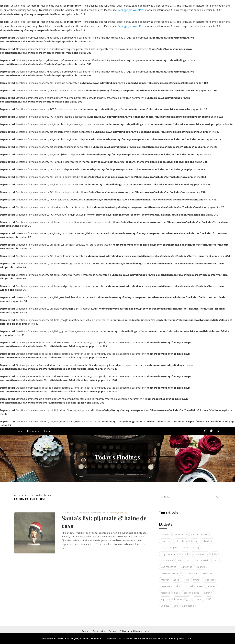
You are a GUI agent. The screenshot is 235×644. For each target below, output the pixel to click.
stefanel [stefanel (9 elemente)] (208, 591)
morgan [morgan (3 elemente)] (165, 578)
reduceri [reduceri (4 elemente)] (211, 584)
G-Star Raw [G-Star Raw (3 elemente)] (167, 558)
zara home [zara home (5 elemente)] (188, 604)
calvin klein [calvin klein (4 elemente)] (207, 539)
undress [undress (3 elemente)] (165, 604)
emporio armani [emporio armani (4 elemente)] (169, 552)
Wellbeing (123, 511)
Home (19, 429)
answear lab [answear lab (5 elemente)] (180, 533)
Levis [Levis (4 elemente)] (216, 558)
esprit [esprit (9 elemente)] (185, 552)
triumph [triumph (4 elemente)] (198, 597)
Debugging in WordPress (132, 9)
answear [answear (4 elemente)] (165, 533)
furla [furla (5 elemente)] (215, 552)
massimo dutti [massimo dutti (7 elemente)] (191, 571)
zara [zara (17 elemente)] (176, 604)
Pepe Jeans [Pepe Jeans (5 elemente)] (210, 578)
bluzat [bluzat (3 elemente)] (194, 539)
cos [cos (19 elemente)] (163, 545)
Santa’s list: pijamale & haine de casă (104, 520)
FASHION (113, 511)
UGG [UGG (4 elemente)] (209, 597)
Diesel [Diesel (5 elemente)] (185, 545)
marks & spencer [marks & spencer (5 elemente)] (170, 571)
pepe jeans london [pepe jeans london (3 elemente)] (171, 584)
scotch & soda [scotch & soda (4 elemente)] (192, 591)
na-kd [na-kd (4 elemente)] (176, 578)
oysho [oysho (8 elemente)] (196, 578)
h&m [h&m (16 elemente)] (189, 558)
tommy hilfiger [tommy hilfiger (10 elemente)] (182, 597)
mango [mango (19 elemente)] (201, 565)
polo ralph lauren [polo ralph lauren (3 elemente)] (194, 584)
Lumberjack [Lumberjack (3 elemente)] (187, 565)
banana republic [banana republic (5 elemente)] (200, 533)
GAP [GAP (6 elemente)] (179, 558)
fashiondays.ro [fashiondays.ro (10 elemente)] (200, 552)
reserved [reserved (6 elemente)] (165, 591)
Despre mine (33, 429)
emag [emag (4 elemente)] (196, 545)
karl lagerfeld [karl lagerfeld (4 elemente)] (202, 558)
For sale (112, 629)
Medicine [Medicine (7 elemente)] (207, 571)
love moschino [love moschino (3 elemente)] (169, 565)
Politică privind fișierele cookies (135, 629)
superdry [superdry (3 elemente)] (165, 597)
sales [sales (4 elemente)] (177, 591)
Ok (190, 638)
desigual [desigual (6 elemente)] (173, 545)
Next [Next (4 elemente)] (186, 578)
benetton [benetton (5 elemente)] (166, 539)
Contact (48, 429)
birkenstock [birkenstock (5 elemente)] (181, 539)
